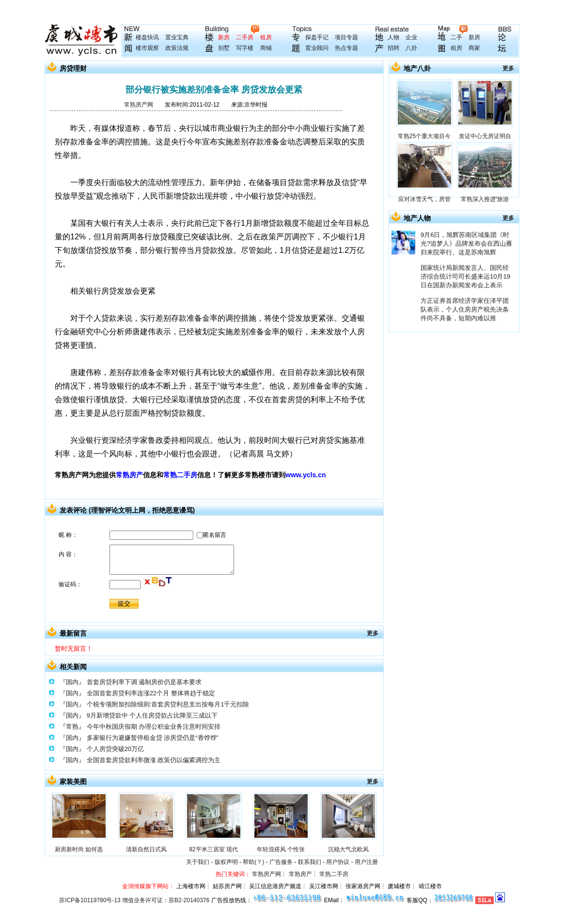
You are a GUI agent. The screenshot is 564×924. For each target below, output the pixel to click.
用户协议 (338, 862)
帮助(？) (253, 862)
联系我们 (310, 862)
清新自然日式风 (146, 849)
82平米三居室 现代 (213, 849)
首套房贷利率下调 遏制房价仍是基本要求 (144, 682)
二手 (456, 37)
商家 (474, 48)
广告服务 (281, 862)
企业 (411, 37)
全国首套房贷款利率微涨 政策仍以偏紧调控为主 (154, 760)
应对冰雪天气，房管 (424, 199)
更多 (373, 633)
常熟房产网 (139, 105)
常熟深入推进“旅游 (485, 199)
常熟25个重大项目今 (424, 136)
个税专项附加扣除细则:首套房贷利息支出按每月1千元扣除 (168, 704)
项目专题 (346, 37)
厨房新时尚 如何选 (79, 849)
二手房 (245, 37)
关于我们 (198, 862)
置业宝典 (177, 37)
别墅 (224, 48)
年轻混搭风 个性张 (281, 849)
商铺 (266, 48)
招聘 (393, 48)
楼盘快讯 (147, 37)
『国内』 (72, 682)
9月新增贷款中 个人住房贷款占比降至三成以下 (152, 715)
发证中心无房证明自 (485, 136)
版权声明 (226, 862)
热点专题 (346, 48)
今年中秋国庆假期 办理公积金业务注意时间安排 (154, 727)
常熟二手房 (180, 475)
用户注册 (366, 862)
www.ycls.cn (306, 475)
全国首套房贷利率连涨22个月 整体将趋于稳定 (151, 693)
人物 (393, 37)
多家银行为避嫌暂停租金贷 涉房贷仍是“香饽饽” (153, 738)
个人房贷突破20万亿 (115, 749)
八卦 (411, 48)
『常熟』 (72, 727)
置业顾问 (317, 48)
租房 (266, 37)
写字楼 (245, 48)
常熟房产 (129, 475)
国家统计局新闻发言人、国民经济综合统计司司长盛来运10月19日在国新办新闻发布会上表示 (465, 276)
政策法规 (177, 48)
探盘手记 (317, 37)
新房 (224, 37)
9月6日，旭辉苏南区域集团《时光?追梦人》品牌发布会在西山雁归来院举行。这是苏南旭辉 (466, 243)
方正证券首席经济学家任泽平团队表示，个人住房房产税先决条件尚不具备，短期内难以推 (465, 309)
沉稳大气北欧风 (348, 849)
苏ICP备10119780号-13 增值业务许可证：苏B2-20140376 (134, 900)
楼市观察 (147, 48)
